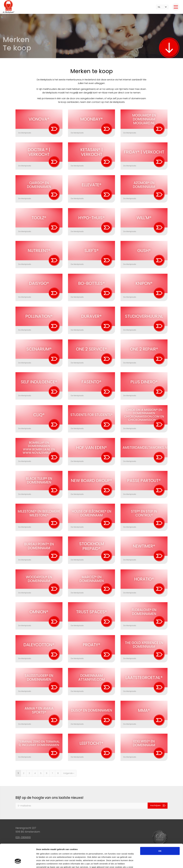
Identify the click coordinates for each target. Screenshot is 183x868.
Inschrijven (155, 806)
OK (160, 832)
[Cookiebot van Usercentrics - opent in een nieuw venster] (18, 863)
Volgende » (69, 773)
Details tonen (149, 863)
